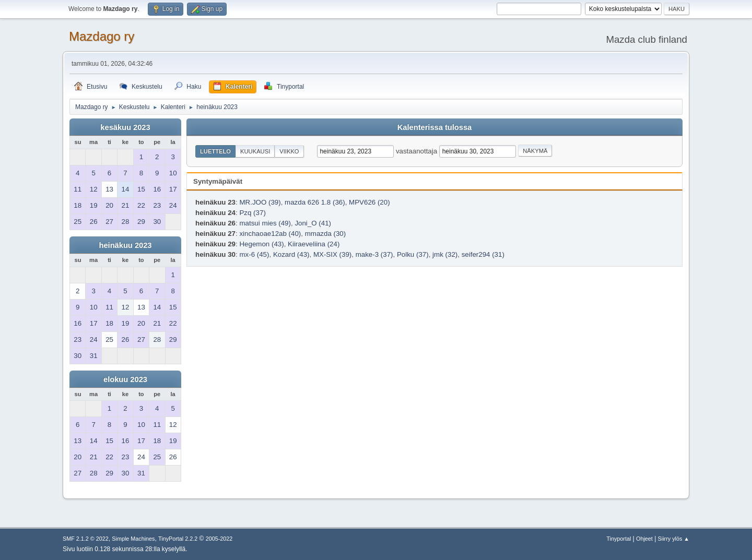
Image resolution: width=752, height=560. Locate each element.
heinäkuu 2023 (125, 245)
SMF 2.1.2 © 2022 (86, 539)
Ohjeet (644, 539)
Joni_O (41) (313, 223)
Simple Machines (133, 539)
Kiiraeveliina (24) (314, 244)
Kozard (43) (291, 254)
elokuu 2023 (125, 379)
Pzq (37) (252, 213)
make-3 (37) (374, 254)
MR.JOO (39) (260, 202)
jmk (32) (445, 254)
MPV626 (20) (369, 202)
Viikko (289, 151)
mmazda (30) (326, 234)
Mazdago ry (102, 36)
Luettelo (215, 151)
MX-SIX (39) (332, 254)
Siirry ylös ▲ (674, 539)
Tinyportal (619, 539)
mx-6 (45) (254, 254)
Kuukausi (255, 151)
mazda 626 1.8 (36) (315, 202)
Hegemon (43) (261, 244)
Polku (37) (413, 254)
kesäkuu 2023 (125, 127)
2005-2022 (219, 539)
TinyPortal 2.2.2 (178, 539)
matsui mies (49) (265, 223)
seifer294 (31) (483, 254)
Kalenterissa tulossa (435, 127)
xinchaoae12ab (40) (270, 234)
